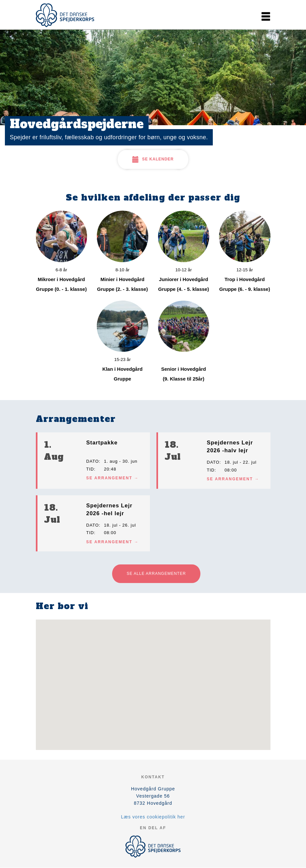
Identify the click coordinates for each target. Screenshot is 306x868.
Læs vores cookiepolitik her (153, 817)
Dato (93, 461)
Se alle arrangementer (156, 574)
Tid (90, 469)
